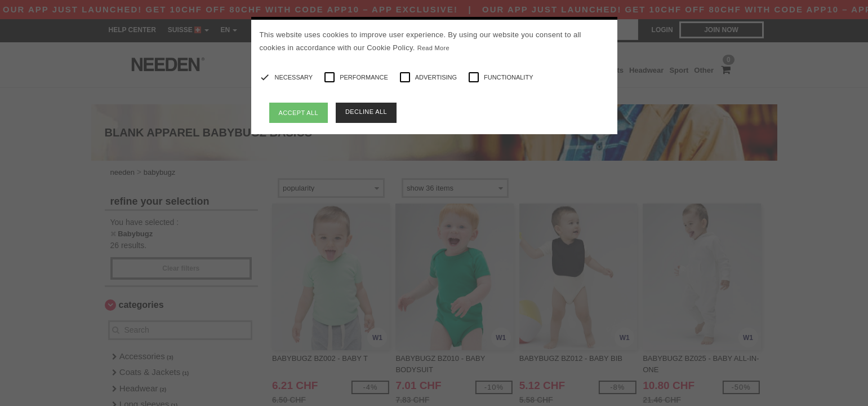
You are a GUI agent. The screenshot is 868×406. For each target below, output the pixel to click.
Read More (433, 48)
